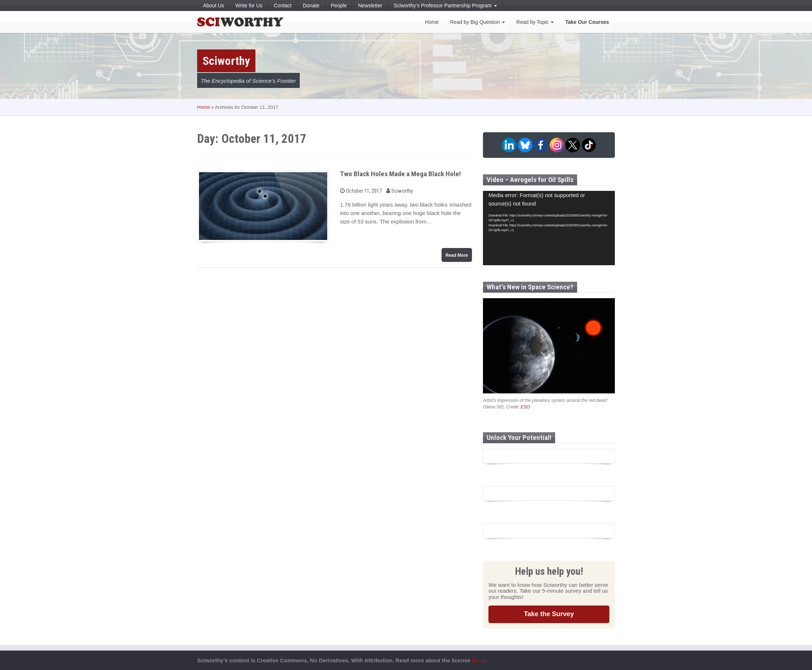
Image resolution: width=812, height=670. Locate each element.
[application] (549, 228)
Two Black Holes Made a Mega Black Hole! (401, 174)
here (478, 660)
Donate (311, 5)
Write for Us (249, 5)
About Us (214, 5)
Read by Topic (535, 22)
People (339, 5)
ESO (525, 407)
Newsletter (370, 5)
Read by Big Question (477, 22)
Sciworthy (400, 191)
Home (432, 22)
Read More (457, 255)
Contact (283, 5)
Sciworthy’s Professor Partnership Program (445, 5)
